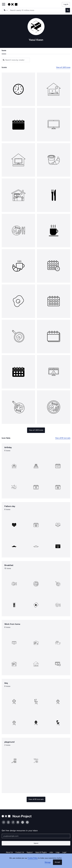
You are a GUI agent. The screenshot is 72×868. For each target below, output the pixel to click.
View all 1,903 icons (63, 67)
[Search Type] (5, 10)
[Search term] (37, 10)
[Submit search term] (68, 10)
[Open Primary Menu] (4, 4)
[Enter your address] (36, 836)
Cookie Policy (33, 858)
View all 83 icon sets (63, 438)
